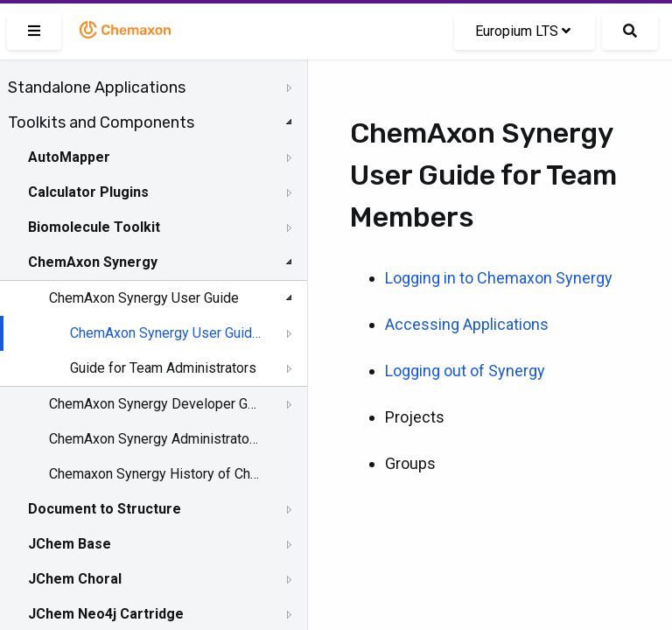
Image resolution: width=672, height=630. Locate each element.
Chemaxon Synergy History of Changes (155, 474)
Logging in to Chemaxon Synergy (499, 278)
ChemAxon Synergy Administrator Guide (155, 439)
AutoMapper (69, 157)
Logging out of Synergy (465, 371)
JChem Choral (75, 579)
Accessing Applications (467, 324)
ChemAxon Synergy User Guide (144, 298)
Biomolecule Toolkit (94, 227)
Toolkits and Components (101, 122)
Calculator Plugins (88, 192)
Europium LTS (523, 31)
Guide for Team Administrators (163, 368)
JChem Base (70, 544)
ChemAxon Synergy (93, 262)
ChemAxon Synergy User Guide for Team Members (168, 333)
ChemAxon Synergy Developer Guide (155, 404)
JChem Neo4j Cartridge (106, 614)
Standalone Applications (97, 87)
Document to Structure (105, 509)
